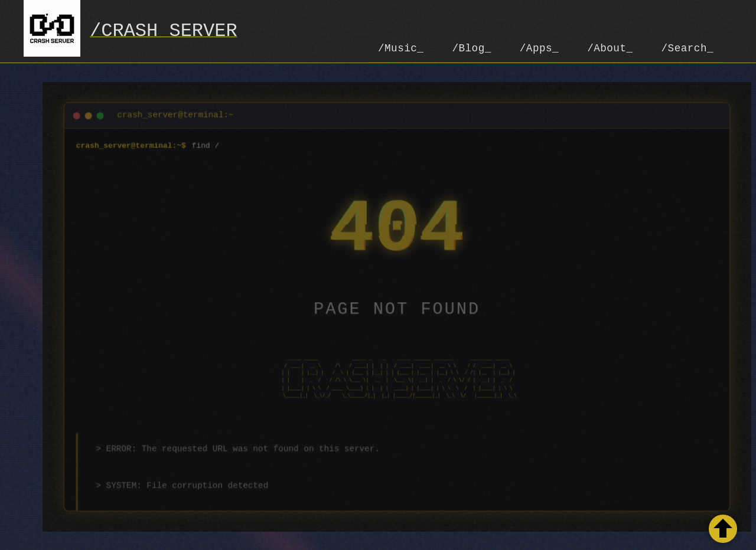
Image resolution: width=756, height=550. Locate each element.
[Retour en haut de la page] (723, 529)
